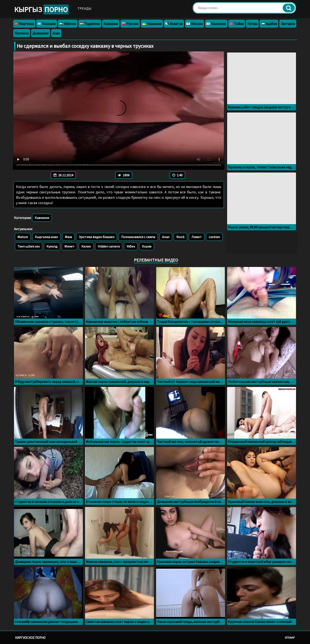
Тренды (84, 8)
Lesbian (214, 237)
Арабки (269, 24)
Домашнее (41, 33)
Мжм (68, 237)
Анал (56, 33)
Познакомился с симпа (138, 237)
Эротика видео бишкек (97, 237)
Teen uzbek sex (29, 246)
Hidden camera (109, 246)
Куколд (52, 246)
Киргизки (24, 24)
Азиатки (174, 24)
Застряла (288, 24)
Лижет (197, 237)
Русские (130, 24)
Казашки (47, 24)
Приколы (22, 33)
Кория (147, 246)
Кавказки (111, 24)
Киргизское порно (30, 638)
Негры (252, 24)
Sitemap (290, 638)
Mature (23, 237)
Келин (86, 246)
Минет (69, 246)
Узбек (131, 246)
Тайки (237, 24)
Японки (195, 24)
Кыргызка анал (46, 237)
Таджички (90, 24)
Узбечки (68, 24)
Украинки (152, 24)
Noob (180, 237)
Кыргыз (41, 9)
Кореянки (216, 24)
